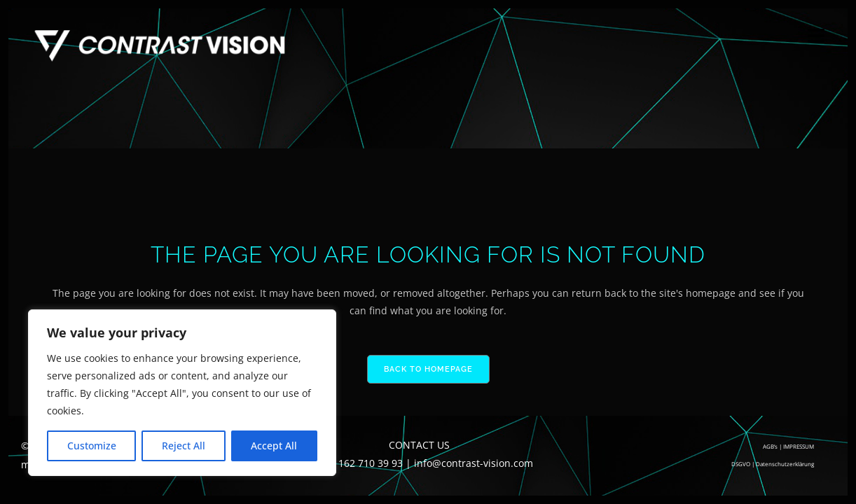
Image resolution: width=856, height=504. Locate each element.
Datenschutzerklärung (785, 464)
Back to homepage (428, 369)
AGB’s (770, 446)
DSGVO (741, 464)
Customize (92, 446)
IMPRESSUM (799, 446)
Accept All (274, 446)
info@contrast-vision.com (474, 463)
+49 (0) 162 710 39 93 (355, 463)
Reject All (184, 446)
